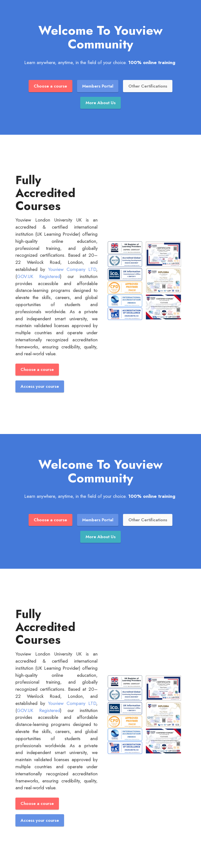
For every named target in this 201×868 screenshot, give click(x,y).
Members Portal (98, 86)
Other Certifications (148, 86)
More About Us (101, 103)
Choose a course (50, 86)
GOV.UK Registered (39, 276)
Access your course (40, 386)
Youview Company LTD (72, 269)
